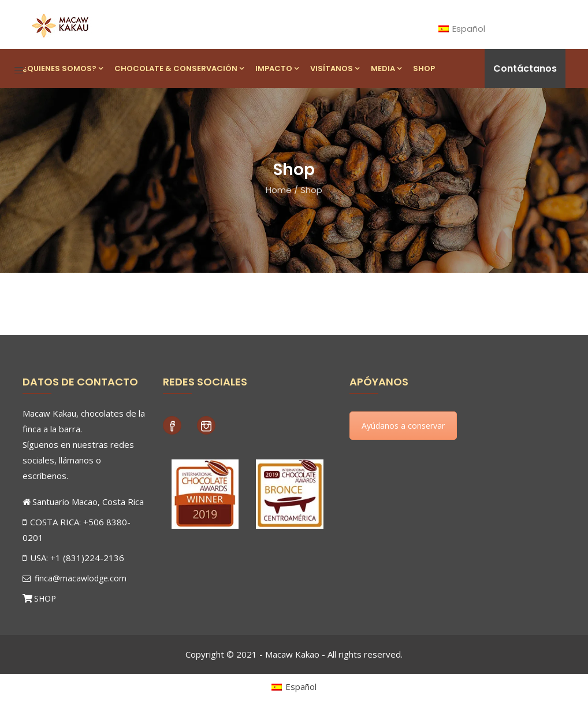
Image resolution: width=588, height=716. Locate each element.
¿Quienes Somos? (63, 68)
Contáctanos (525, 68)
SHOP (45, 598)
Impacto (277, 68)
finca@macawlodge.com (75, 578)
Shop (424, 68)
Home (279, 190)
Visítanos (335, 68)
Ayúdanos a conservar (403, 426)
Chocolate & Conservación (179, 68)
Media (386, 68)
